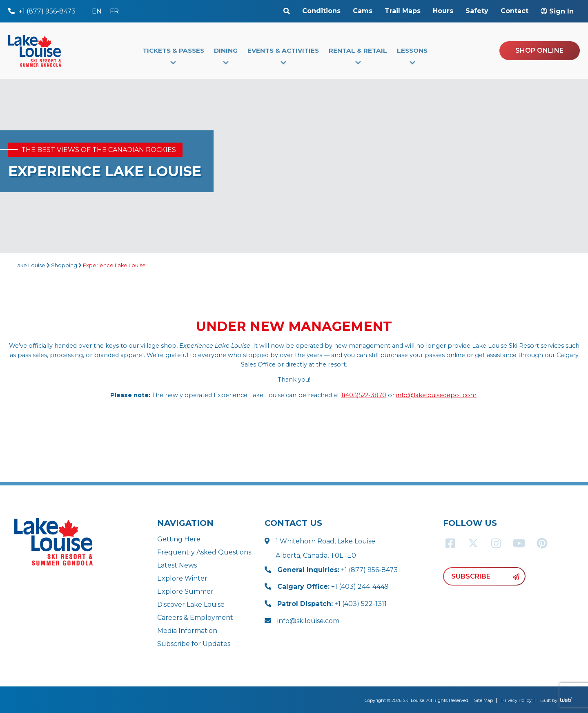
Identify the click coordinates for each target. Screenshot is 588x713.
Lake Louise (30, 265)
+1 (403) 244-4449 (333, 587)
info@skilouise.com (308, 621)
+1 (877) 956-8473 (337, 570)
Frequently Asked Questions (204, 552)
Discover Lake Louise (191, 605)
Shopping (64, 265)
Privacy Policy (517, 700)
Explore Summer (185, 591)
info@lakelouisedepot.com (436, 395)
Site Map (483, 700)
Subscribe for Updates (194, 644)
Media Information (187, 631)
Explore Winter (182, 578)
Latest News (177, 565)
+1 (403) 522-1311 (332, 604)
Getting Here (179, 539)
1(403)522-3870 (364, 395)
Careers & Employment (195, 618)
